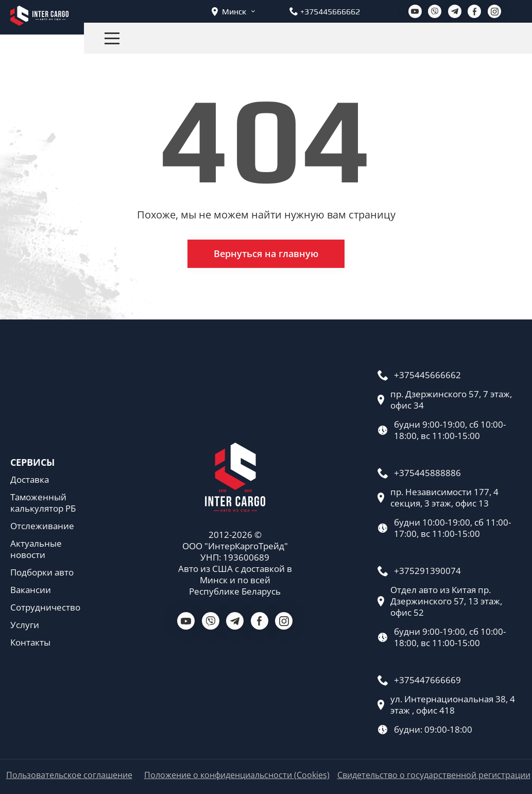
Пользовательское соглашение (69, 775)
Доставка (30, 480)
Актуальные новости (36, 549)
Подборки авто (42, 572)
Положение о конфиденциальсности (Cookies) (237, 775)
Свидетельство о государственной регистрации (434, 775)
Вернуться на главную (266, 254)
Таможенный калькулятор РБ (43, 503)
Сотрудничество (45, 607)
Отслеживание (42, 526)
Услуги (25, 625)
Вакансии (31, 590)
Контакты (30, 643)
